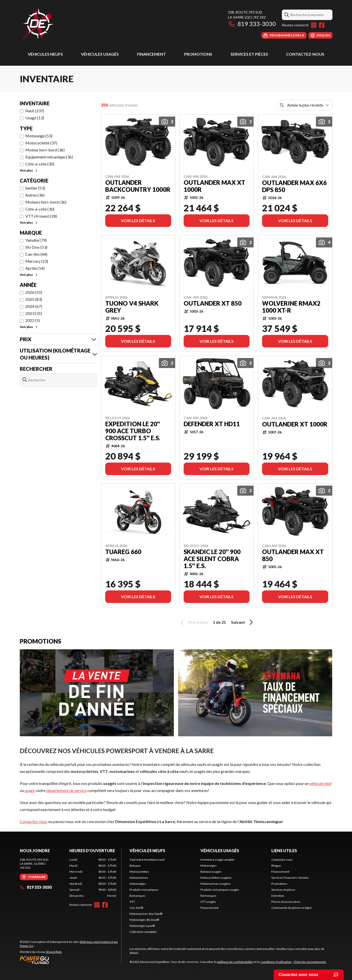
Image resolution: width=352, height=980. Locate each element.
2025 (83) (34, 299)
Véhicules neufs (45, 54)
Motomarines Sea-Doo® (146, 914)
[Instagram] (314, 25)
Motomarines (139, 878)
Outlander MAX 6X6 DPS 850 (294, 186)
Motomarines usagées (216, 884)
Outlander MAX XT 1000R (214, 186)
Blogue (276, 866)
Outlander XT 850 (213, 303)
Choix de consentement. (310, 962)
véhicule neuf (321, 783)
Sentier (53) (35, 188)
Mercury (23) (37, 261)
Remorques (138, 896)
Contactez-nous (305, 54)
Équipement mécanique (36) (49, 157)
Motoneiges (138, 884)
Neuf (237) (35, 111)
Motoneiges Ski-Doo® (144, 920)
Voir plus (29, 170)
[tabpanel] (93, 878)
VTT (132, 902)
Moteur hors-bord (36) (45, 150)
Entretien (278, 896)
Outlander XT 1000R (295, 424)
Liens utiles (284, 851)
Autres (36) (35, 195)
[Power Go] (71, 960)
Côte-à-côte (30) (40, 164)
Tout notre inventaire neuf (147, 860)
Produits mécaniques (144, 890)
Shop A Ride (54, 952)
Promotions (198, 54)
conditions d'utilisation (276, 962)
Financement (151, 54)
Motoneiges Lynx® (142, 926)
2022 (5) (33, 320)
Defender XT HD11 (212, 424)
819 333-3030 (252, 24)
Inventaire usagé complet (217, 860)
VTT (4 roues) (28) (41, 216)
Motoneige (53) (39, 136)
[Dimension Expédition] (38, 24)
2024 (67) (34, 306)
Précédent (193, 622)
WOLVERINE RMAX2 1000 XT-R (291, 307)
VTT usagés (208, 902)
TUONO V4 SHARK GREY (132, 307)
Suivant (243, 622)
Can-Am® (136, 908)
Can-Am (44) (36, 254)
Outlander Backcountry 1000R (138, 186)
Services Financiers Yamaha (290, 878)
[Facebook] (322, 25)
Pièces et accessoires (286, 902)
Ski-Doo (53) (36, 247)
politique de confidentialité (235, 962)
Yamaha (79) (36, 240)
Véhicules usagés (100, 54)
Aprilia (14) (35, 268)
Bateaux (135, 866)
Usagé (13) (35, 118)
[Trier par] (305, 105)
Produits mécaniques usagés (220, 890)
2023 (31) (34, 313)
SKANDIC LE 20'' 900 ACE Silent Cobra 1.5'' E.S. (212, 559)
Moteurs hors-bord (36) (46, 202)
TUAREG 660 (123, 552)
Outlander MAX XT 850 (293, 555)
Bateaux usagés (211, 872)
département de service (67, 790)
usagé (30, 790)
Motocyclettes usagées (216, 878)
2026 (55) (34, 292)
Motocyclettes (139, 872)
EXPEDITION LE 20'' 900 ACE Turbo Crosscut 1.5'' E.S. (133, 431)
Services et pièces (249, 54)
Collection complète (143, 932)
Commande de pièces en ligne (291, 908)
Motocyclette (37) (41, 143)
